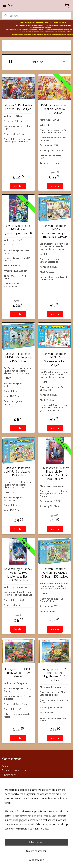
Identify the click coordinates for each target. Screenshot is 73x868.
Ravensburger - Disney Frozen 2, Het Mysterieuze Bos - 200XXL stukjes (18, 574)
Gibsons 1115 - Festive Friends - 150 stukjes (18, 107)
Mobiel (5, 807)
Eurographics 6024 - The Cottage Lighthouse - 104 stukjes (55, 674)
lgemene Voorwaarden (14, 770)
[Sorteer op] (37, 62)
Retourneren (9, 842)
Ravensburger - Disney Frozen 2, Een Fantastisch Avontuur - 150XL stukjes (55, 473)
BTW (4, 794)
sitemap (51, 861)
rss (57, 861)
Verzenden (8, 837)
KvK (4, 798)
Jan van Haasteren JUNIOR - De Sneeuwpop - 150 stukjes (55, 359)
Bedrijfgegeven (9, 790)
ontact (6, 766)
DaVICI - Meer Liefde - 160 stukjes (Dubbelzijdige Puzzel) (18, 229)
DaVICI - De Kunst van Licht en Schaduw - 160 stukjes (55, 109)
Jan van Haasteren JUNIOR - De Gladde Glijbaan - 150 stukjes (55, 572)
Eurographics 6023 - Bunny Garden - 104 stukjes (18, 673)
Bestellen (18, 186)
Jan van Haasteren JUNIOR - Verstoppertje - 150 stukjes (18, 357)
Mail (4, 803)
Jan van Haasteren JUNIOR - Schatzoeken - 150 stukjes (18, 471)
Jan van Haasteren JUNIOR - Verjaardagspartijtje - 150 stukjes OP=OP (55, 231)
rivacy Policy (9, 775)
